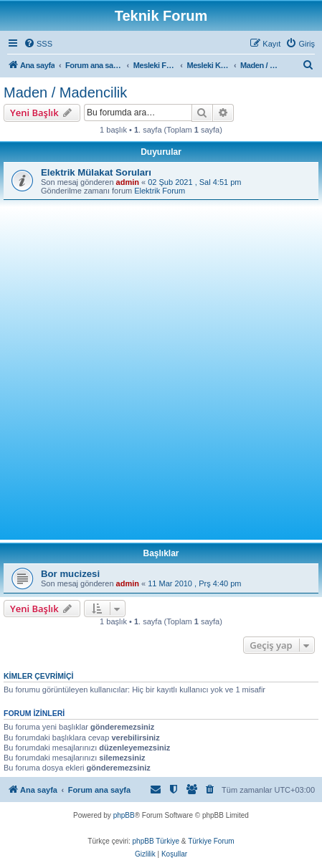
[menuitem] (38, 44)
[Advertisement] (161, 368)
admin (128, 182)
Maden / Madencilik (65, 92)
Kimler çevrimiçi (38, 676)
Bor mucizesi (70, 574)
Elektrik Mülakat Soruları (96, 172)
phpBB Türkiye (156, 841)
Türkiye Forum (211, 841)
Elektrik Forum (160, 191)
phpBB (124, 815)
